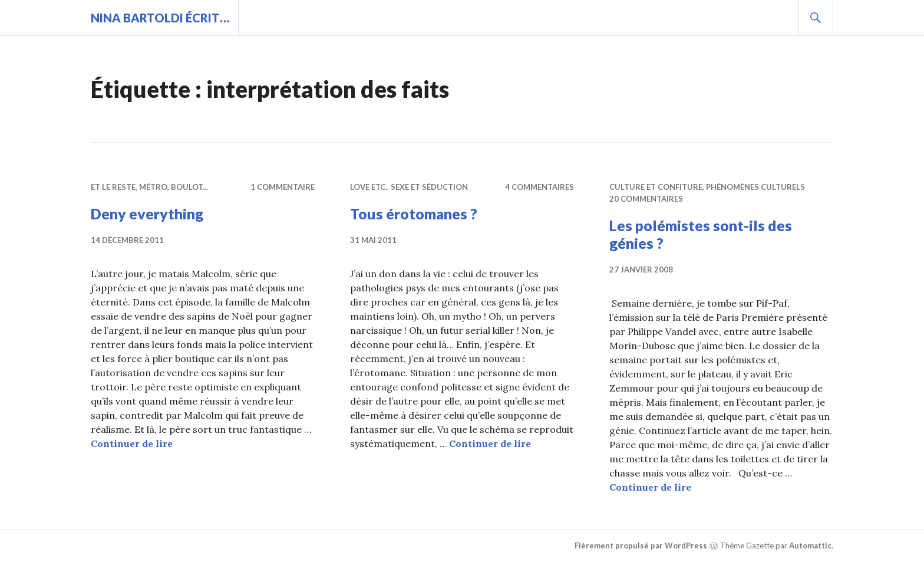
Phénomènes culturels (755, 187)
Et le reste (113, 187)
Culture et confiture (656, 187)
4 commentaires (539, 187)
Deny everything (147, 213)
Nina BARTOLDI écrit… (160, 18)
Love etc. (369, 187)
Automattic (810, 545)
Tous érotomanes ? (414, 213)
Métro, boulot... (174, 187)
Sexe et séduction (429, 187)
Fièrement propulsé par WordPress (641, 545)
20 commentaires (646, 199)
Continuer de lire (132, 443)
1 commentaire (283, 187)
